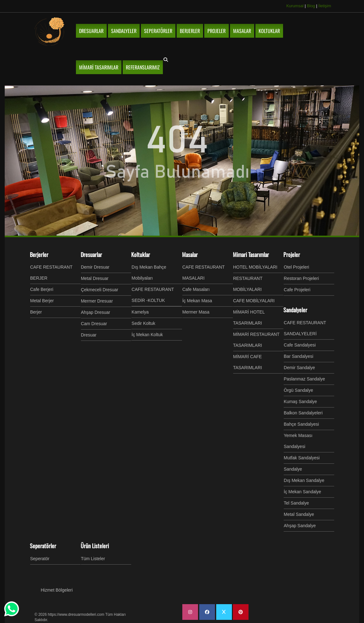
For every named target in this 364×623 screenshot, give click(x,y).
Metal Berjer (42, 301)
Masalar (190, 254)
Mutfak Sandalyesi (302, 458)
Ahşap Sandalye (300, 526)
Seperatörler (43, 546)
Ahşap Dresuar (96, 312)
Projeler (292, 254)
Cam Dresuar (94, 324)
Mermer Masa (196, 312)
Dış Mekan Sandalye (304, 480)
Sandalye (293, 469)
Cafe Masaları (196, 289)
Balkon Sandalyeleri (303, 413)
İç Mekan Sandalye (302, 492)
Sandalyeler (295, 310)
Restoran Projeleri (301, 278)
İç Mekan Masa (197, 301)
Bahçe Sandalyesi (301, 424)
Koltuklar (141, 254)
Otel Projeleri (296, 267)
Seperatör (40, 559)
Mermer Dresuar (97, 301)
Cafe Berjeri (42, 289)
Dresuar (89, 335)
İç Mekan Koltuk (147, 335)
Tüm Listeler (93, 559)
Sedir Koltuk (143, 323)
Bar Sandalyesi (298, 356)
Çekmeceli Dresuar (100, 290)
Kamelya (140, 312)
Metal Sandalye (299, 514)
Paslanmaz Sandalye (304, 379)
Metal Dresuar (95, 278)
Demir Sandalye (299, 368)
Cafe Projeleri (297, 290)
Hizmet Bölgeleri (57, 590)
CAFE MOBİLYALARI (254, 301)
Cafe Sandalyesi (300, 345)
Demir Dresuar (95, 267)
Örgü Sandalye (298, 390)
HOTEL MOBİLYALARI (255, 267)
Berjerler (39, 254)
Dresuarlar (91, 254)
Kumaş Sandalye (300, 402)
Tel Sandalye (296, 503)
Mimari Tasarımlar (251, 254)
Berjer (36, 312)
